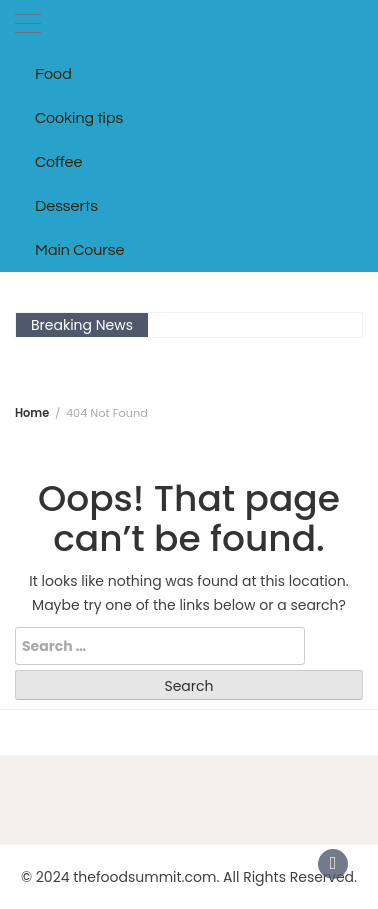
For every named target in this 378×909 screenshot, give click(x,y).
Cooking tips (79, 118)
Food (53, 74)
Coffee (58, 162)
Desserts (66, 206)
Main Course (79, 250)
